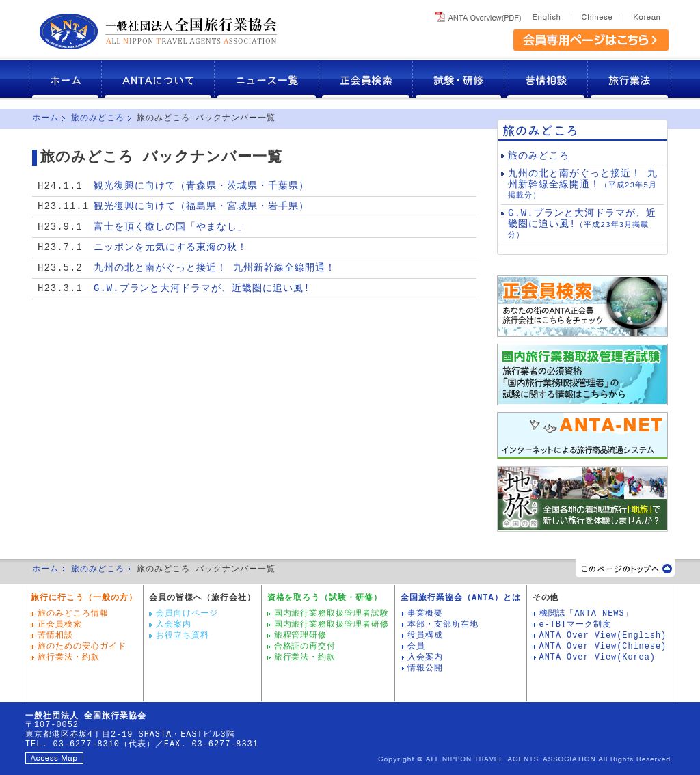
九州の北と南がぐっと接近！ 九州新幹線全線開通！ (215, 268)
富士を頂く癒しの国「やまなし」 (171, 227)
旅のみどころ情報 (73, 614)
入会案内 (174, 625)
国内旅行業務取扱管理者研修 (332, 625)
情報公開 (425, 668)
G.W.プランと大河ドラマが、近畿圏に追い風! (202, 289)
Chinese (597, 15)
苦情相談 (546, 79)
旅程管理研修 (301, 636)
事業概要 (425, 614)
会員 (416, 647)
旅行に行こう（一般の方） (84, 598)
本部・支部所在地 (443, 625)
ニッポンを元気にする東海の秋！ (171, 248)
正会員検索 (366, 79)
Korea (646, 15)
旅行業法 (630, 79)
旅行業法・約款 (69, 657)
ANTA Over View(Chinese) (603, 647)
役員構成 (425, 636)
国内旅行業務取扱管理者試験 (332, 614)
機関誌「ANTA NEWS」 (587, 614)
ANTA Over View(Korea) (597, 657)
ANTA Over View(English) (603, 636)
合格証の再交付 (305, 647)
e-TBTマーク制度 (575, 625)
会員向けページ (187, 614)
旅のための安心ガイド (82, 647)
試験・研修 (459, 79)
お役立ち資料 (183, 636)
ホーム (65, 79)
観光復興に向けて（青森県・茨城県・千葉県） (201, 186)
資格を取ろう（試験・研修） (325, 598)
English (549, 15)
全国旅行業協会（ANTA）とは (460, 598)
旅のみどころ (98, 118)
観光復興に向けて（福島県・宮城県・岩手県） (201, 207)
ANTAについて (158, 79)
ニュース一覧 (267, 79)
